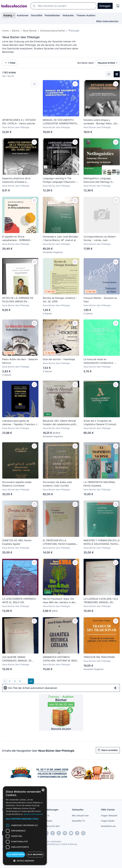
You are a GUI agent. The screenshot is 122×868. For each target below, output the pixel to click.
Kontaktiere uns (108, 826)
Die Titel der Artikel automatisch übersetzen (30, 688)
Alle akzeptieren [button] (15, 854)
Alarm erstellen (108, 750)
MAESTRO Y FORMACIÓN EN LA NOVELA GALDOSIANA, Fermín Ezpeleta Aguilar (102, 542)
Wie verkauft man (80, 816)
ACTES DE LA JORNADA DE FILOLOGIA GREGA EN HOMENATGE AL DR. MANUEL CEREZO (19, 300)
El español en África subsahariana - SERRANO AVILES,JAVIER (16, 238)
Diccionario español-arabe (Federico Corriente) (17, 484)
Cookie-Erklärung (69, 844)
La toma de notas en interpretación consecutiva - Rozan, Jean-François (99, 361)
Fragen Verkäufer (109, 816)
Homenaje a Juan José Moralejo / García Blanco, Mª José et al (61, 238)
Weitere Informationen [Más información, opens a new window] (33, 814)
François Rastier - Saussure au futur (100, 300)
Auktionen (23, 15)
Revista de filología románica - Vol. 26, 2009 (60, 300)
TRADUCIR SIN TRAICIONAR (99, 657)
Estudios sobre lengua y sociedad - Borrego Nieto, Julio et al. (101, 122)
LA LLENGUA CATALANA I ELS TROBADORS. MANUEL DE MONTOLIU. (101, 601)
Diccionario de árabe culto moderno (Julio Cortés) (57, 484)
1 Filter (10, 63)
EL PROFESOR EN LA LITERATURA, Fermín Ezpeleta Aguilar (59, 542)
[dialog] (25, 826)
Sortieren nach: (86, 63)
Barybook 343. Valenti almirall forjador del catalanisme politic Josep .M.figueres (60, 423)
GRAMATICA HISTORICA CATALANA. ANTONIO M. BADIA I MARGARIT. (61, 659)
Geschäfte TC (78, 821)
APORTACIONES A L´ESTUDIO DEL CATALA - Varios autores (19, 122)
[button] (25, 819)
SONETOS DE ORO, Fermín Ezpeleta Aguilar (17, 542)
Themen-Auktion (86, 15)
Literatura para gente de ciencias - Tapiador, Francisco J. (20, 423)
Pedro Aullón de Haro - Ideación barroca (20, 361)
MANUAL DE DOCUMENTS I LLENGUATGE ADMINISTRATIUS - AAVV (61, 122)
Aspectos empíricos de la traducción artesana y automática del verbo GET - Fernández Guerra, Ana (18, 180)
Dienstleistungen (49, 810)
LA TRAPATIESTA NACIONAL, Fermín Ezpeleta (100, 484)
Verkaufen (68, 15)
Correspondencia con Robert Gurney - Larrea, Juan (100, 238)
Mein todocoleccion (107, 21)
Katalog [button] (8, 15)
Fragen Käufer (108, 821)
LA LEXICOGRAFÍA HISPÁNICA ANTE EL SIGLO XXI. (19, 601)
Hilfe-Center (108, 810)
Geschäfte (37, 15)
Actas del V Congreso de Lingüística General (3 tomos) (100, 423)
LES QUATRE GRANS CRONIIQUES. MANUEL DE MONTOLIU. (17, 659)
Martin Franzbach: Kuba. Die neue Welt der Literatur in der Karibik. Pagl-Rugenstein (59, 601)
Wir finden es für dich (49, 826)
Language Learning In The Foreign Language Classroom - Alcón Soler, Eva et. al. (60, 180)
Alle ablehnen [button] (35, 854)
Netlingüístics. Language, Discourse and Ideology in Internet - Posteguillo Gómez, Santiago (100, 180)
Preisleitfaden (52, 15)
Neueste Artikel (107, 63)
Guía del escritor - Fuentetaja (59, 359)
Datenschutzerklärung (48, 844)
